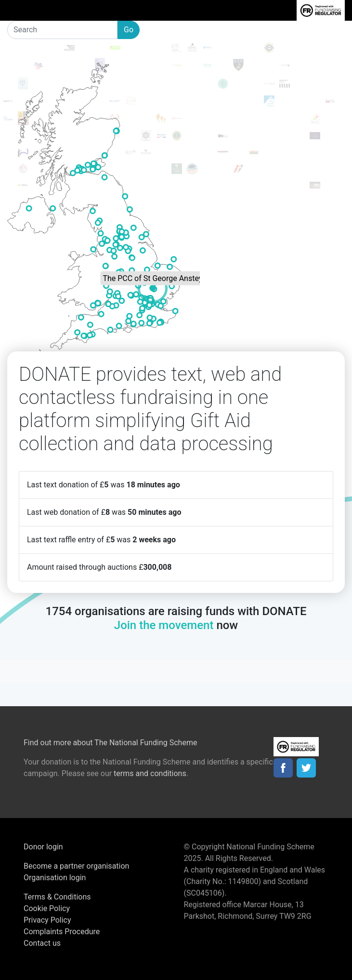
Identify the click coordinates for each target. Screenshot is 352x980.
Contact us (42, 943)
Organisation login (55, 878)
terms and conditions (150, 773)
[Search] (62, 30)
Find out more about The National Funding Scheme (110, 743)
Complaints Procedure (62, 932)
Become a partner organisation (76, 866)
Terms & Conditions (57, 897)
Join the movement (164, 625)
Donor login (43, 847)
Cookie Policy (47, 908)
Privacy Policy (47, 920)
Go (129, 30)
